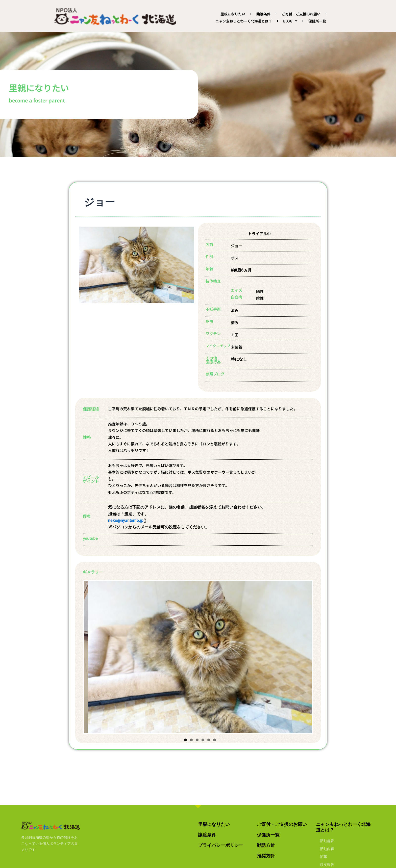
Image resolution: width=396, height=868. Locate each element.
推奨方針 (266, 856)
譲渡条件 (263, 14)
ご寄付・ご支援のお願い (301, 14)
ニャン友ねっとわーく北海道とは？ (244, 21)
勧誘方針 (266, 845)
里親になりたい (233, 14)
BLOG (290, 21)
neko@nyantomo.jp (126, 520)
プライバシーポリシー (221, 845)
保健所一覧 (317, 21)
